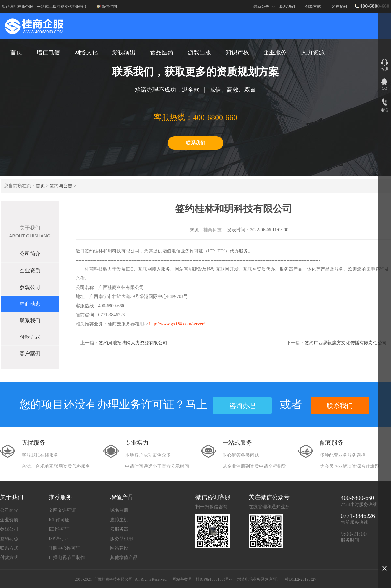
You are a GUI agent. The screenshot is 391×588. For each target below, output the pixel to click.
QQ (384, 88)
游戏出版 (199, 52)
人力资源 (313, 52)
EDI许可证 (59, 529)
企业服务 (275, 52)
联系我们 (287, 7)
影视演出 (124, 52)
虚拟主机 (119, 520)
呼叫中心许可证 (65, 548)
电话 (384, 110)
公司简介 (30, 254)
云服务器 (119, 529)
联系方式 (9, 548)
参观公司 (30, 287)
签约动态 (9, 539)
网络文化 (86, 52)
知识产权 (237, 52)
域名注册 (119, 510)
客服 (384, 69)
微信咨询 (109, 7)
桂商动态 (30, 304)
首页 (40, 186)
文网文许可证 (62, 510)
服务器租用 (122, 539)
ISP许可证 (59, 539)
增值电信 (48, 52)
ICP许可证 (59, 520)
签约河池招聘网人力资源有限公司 (133, 343)
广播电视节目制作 (67, 558)
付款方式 (313, 7)
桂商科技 (212, 230)
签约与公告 (61, 186)
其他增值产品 (124, 558)
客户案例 (339, 7)
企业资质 (30, 271)
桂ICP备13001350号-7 (214, 579)
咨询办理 (242, 406)
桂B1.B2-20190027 (301, 579)
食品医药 (162, 52)
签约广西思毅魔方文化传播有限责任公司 (346, 343)
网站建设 (119, 548)
